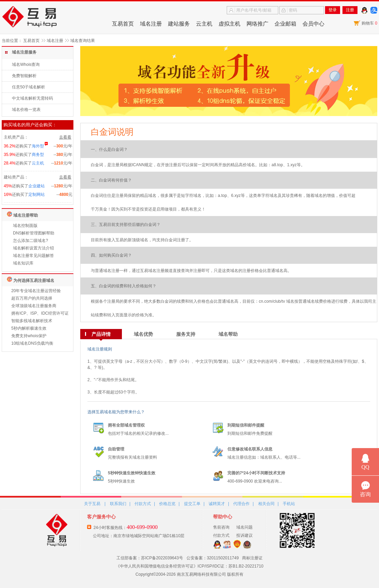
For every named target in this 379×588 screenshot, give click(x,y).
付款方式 (143, 504)
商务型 (38, 155)
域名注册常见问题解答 (33, 256)
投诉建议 (244, 535)
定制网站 (37, 195)
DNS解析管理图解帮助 (34, 233)
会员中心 (313, 24)
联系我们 (118, 504)
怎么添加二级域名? (31, 241)
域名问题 (244, 527)
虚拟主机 (229, 24)
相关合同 (266, 504)
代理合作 (241, 504)
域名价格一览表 (26, 110)
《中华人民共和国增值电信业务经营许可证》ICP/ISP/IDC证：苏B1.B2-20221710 (190, 566)
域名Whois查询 (26, 64)
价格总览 (167, 504)
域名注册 (151, 24)
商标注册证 (252, 558)
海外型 (38, 146)
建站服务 (179, 24)
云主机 (204, 24)
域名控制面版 (25, 226)
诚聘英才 (217, 504)
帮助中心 (223, 517)
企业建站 (37, 186)
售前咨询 (221, 527)
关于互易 (92, 504)
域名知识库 (23, 263)
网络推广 (257, 24)
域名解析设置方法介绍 (33, 248)
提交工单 (192, 504)
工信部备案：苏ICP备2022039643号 (150, 558)
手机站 (289, 504)
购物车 (369, 23)
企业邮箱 (285, 24)
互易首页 (123, 24)
